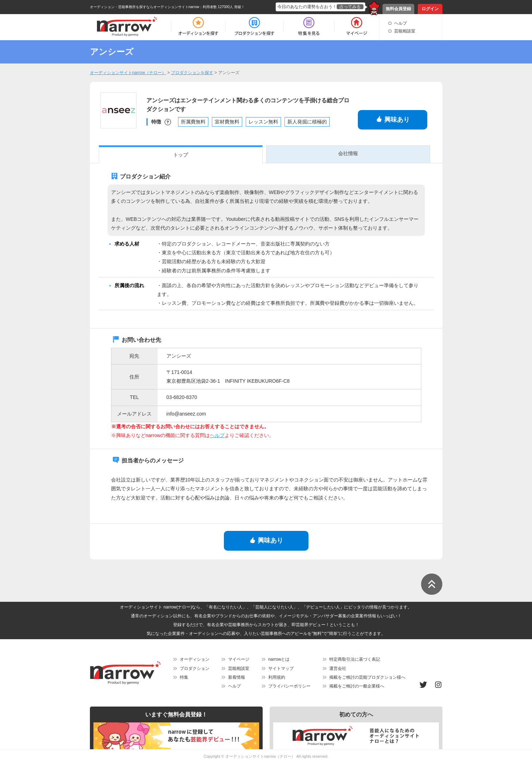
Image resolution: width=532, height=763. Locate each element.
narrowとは (279, 659)
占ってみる (350, 7)
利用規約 (277, 677)
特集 (184, 677)
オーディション (195, 659)
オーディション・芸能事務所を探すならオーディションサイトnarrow (145, 7)
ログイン (430, 9)
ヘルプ (400, 23)
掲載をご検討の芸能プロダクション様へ (367, 677)
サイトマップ (281, 668)
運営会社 (338, 668)
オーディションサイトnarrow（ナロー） (260, 756)
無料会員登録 (398, 9)
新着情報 (237, 677)
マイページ (239, 659)
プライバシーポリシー (289, 686)
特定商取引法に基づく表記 (355, 659)
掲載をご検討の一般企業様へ (357, 686)
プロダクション (195, 668)
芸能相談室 (405, 31)
